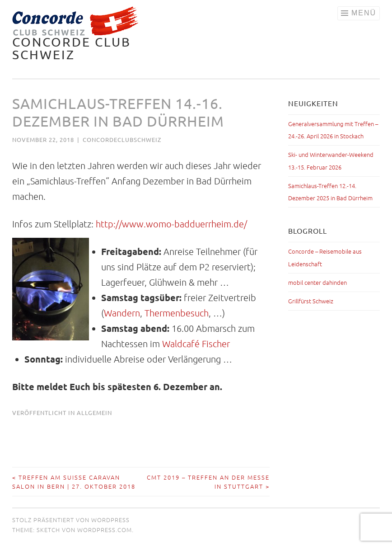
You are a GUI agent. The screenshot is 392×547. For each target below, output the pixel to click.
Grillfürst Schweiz (311, 301)
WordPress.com (105, 530)
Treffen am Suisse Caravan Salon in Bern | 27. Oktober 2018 (74, 482)
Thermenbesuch (177, 313)
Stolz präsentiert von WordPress (71, 520)
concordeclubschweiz (122, 139)
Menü (364, 13)
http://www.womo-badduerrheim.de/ (171, 224)
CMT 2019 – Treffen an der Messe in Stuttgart (208, 482)
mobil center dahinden (317, 282)
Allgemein (94, 413)
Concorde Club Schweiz (72, 48)
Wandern (122, 313)
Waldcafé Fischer (196, 344)
